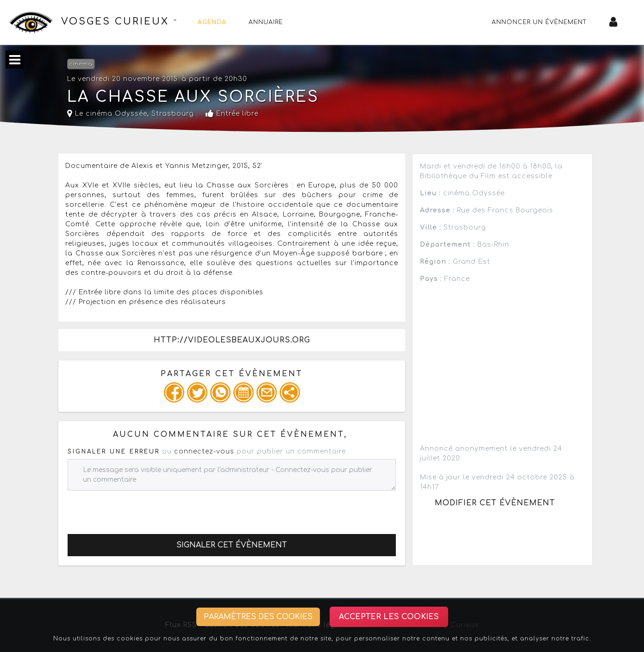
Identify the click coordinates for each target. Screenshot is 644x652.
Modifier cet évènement (495, 503)
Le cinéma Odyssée (107, 114)
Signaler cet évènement (232, 545)
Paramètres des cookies (258, 617)
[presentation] (138, 509)
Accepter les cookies (389, 617)
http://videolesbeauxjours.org (232, 340)
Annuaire (266, 22)
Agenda (212, 22)
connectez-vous (204, 451)
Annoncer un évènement (539, 22)
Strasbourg (173, 114)
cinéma (81, 64)
